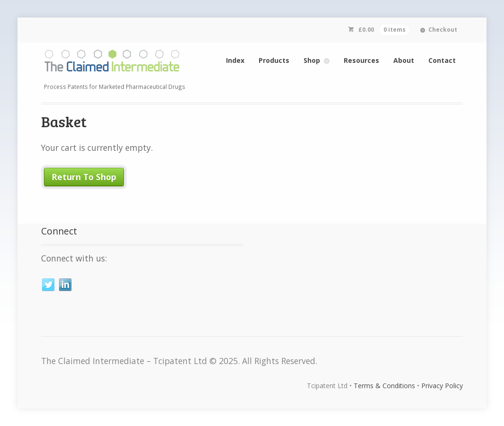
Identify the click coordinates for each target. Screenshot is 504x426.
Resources (361, 60)
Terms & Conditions (384, 386)
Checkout (443, 30)
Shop (312, 60)
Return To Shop (84, 177)
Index (235, 60)
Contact (442, 60)
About (404, 60)
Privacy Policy (442, 386)
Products (274, 60)
